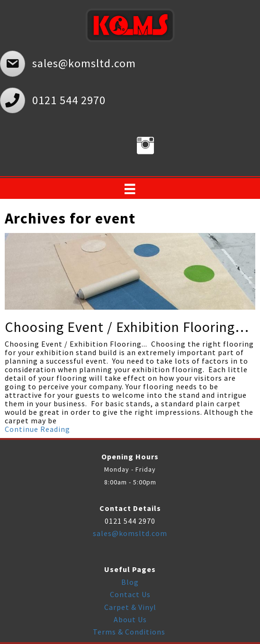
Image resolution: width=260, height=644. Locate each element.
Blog (130, 582)
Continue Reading (37, 429)
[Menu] (130, 189)
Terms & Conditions (130, 632)
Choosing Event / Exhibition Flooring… (127, 327)
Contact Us (130, 594)
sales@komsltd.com (130, 533)
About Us (130, 619)
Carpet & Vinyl (130, 607)
